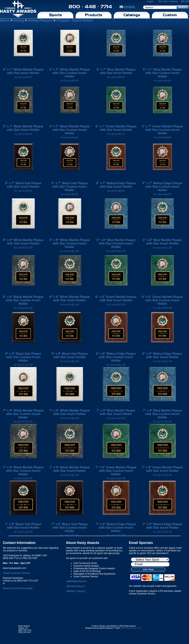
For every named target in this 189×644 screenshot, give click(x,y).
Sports (55, 15)
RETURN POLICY (76, 586)
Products (94, 15)
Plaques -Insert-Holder (75, 20)
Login (150, 1)
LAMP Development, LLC (131, 628)
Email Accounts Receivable (18, 588)
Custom (170, 15)
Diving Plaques (40, 20)
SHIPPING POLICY (76, 581)
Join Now (148, 569)
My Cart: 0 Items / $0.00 (174, 1)
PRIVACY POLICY (76, 591)
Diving (19, 20)
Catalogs (132, 15)
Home (5, 20)
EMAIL (128, 7)
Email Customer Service (17, 573)
